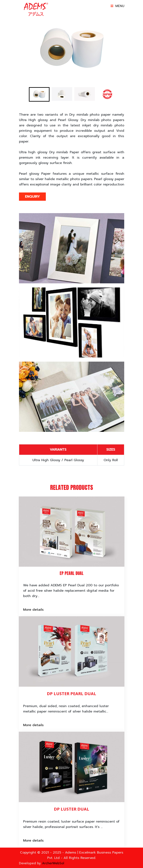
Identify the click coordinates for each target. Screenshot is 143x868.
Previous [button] (16, 47)
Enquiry (32, 197)
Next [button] (127, 47)
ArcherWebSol (53, 863)
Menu (117, 6)
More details (33, 610)
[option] (72, 47)
